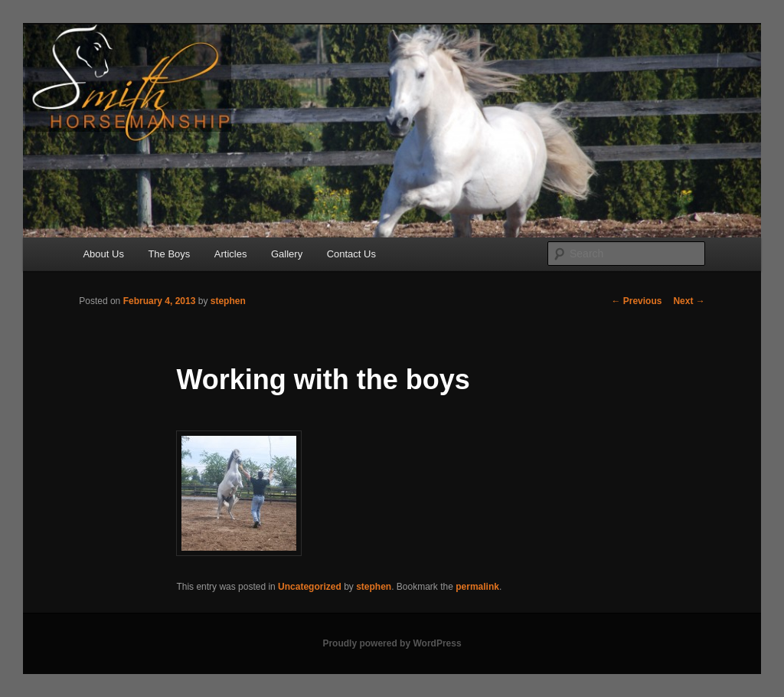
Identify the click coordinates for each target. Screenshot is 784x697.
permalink (477, 587)
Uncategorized (310, 587)
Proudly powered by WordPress (392, 643)
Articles (231, 254)
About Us (103, 254)
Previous (636, 301)
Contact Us (351, 254)
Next (689, 301)
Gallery (287, 254)
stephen (228, 301)
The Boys (169, 254)
